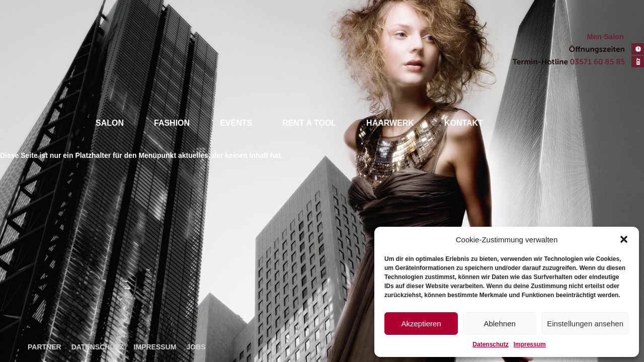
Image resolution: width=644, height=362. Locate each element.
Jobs (196, 347)
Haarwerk (390, 123)
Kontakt (464, 123)
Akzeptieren (421, 324)
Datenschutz (490, 344)
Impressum (530, 344)
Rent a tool (309, 123)
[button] (624, 239)
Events (236, 123)
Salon (110, 123)
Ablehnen (499, 324)
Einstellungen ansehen (585, 324)
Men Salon (606, 37)
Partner (45, 347)
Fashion (172, 123)
